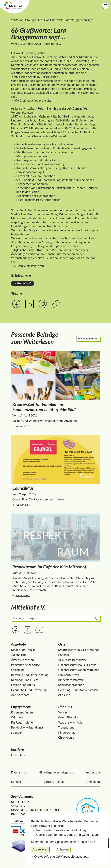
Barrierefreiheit (54, 782)
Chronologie (66, 738)
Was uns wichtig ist (71, 723)
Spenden (17, 733)
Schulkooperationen (71, 685)
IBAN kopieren (22, 821)
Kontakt (16, 782)
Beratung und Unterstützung (30, 675)
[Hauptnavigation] (105, 6)
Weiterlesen (56, 426)
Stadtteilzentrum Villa (79, 650)
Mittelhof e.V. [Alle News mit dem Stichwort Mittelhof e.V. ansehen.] (22, 284)
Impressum (93, 773)
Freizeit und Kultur (23, 685)
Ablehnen (63, 849)
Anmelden (93, 782)
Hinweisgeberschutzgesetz (56, 773)
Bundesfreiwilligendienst (27, 728)
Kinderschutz (67, 733)
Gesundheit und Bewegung (29, 690)
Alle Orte (64, 695)
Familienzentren (69, 675)
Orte (62, 644)
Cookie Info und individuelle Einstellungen (62, 857)
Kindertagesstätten (71, 680)
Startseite (17, 20)
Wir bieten (18, 718)
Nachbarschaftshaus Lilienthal (78, 665)
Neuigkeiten (35, 20)
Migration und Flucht (25, 680)
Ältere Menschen (22, 660)
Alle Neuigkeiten (88, 339)
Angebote (19, 644)
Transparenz (66, 728)
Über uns (65, 707)
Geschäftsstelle (68, 718)
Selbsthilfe (18, 670)
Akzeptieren (40, 849)
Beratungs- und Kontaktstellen (78, 690)
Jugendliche (19, 655)
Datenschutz (19, 773)
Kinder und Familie (23, 650)
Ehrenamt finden (22, 713)
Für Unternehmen (23, 723)
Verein (63, 713)
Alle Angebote (20, 695)
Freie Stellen (19, 755)
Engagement (21, 707)
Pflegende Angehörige (25, 665)
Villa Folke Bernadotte (73, 660)
